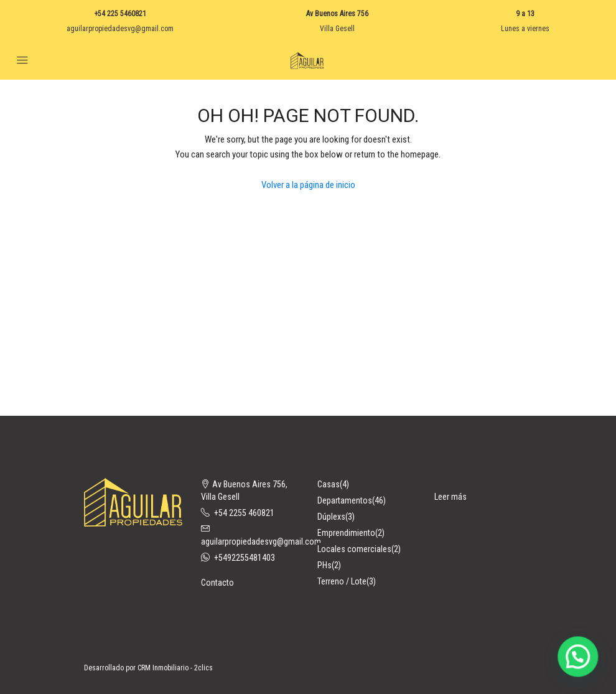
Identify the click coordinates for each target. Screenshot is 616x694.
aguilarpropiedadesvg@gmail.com (120, 29)
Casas (329, 484)
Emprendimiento (346, 533)
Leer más (450, 497)
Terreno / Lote (342, 581)
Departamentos (345, 500)
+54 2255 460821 (244, 513)
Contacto (217, 583)
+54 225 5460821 (120, 14)
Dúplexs (331, 517)
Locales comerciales (354, 549)
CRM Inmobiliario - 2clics (175, 668)
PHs (324, 565)
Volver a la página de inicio (308, 185)
